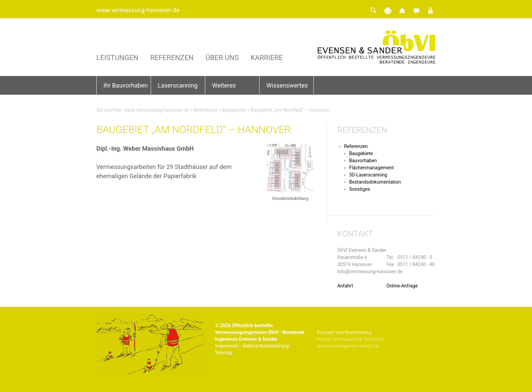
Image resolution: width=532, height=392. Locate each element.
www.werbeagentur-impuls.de (348, 346)
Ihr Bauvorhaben (126, 85)
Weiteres (224, 85)
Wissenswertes (287, 85)
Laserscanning (178, 85)
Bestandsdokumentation (375, 182)
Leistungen (117, 58)
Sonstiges (360, 189)
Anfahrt (345, 286)
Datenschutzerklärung (266, 346)
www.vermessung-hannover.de (138, 10)
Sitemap (224, 353)
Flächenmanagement (372, 168)
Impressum (227, 346)
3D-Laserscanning (368, 175)
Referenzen (172, 58)
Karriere (267, 58)
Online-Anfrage (402, 286)
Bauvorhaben (363, 161)
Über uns (222, 58)
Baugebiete (234, 110)
